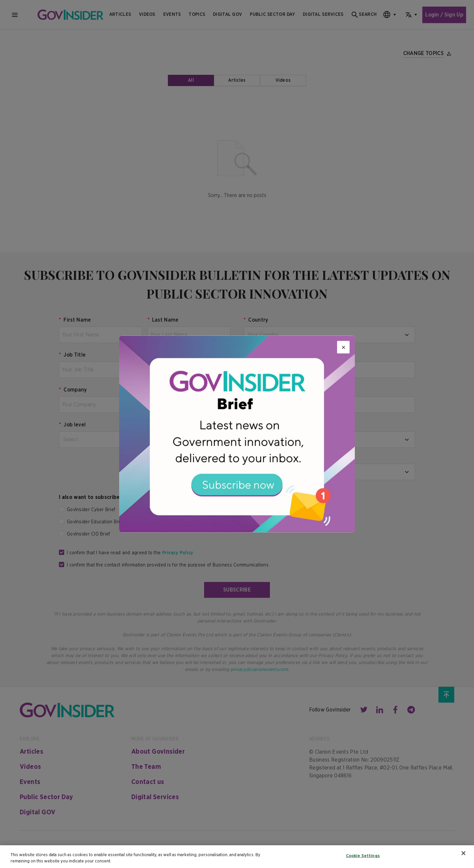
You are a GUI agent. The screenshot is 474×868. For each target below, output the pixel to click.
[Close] (343, 347)
